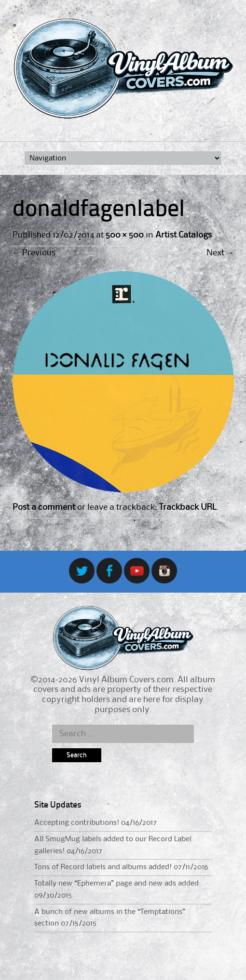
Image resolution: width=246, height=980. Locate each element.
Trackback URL (188, 507)
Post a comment (44, 507)
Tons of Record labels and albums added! (103, 867)
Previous (34, 253)
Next (220, 253)
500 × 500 (125, 235)
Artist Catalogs (184, 235)
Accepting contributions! (77, 823)
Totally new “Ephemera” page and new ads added (116, 884)
